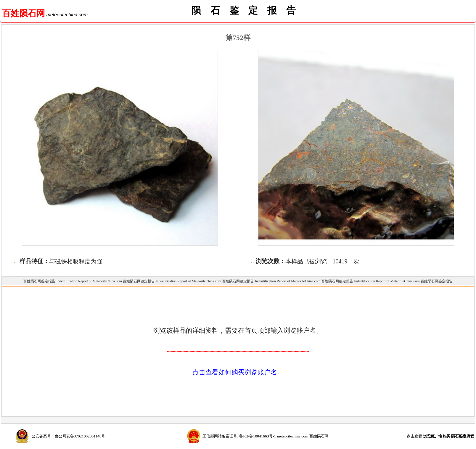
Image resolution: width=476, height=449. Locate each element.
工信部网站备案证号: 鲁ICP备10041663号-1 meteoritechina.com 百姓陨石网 (265, 436)
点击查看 (440, 436)
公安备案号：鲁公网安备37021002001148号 (69, 436)
